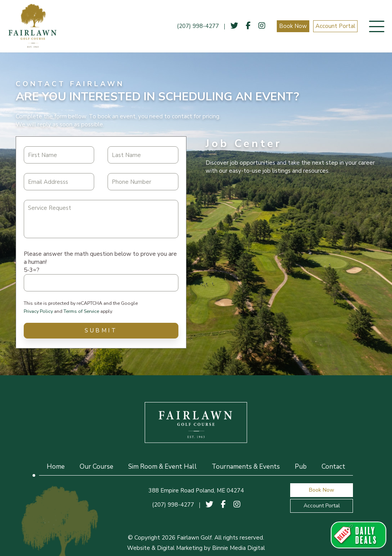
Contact (333, 467)
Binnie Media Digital (238, 548)
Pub (301, 467)
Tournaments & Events (246, 467)
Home (56, 467)
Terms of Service (81, 311)
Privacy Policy (38, 311)
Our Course (96, 467)
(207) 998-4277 (198, 26)
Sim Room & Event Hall (163, 467)
